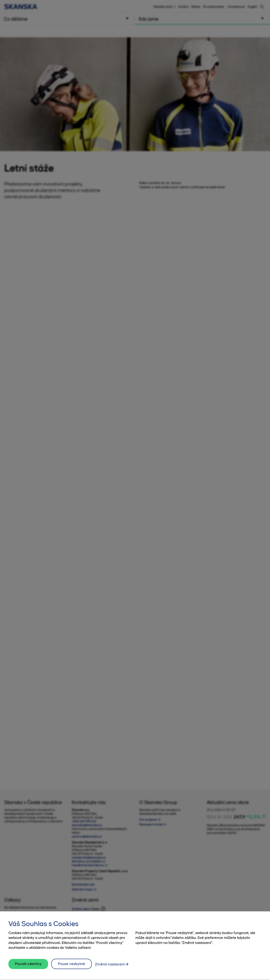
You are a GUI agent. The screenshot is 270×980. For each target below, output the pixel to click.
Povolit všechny (28, 966)
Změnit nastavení (110, 966)
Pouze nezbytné (72, 966)
